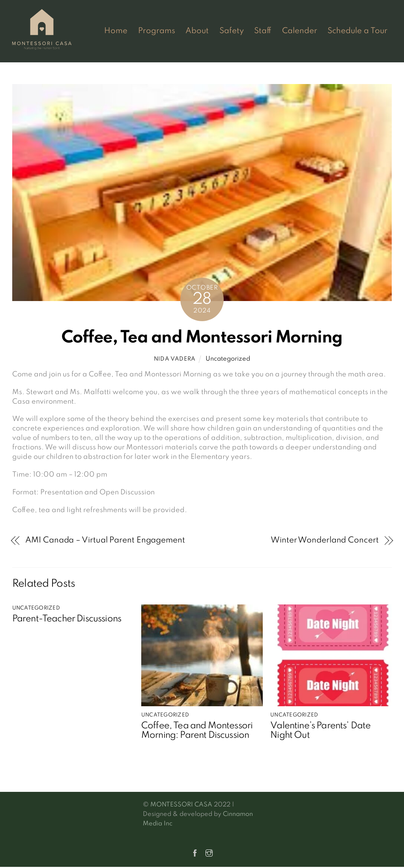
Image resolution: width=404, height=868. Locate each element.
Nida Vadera (175, 359)
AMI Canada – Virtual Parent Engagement (105, 540)
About (197, 31)
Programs (157, 31)
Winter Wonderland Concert (325, 540)
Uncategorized (228, 359)
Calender (300, 31)
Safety (232, 31)
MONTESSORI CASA (181, 804)
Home (116, 31)
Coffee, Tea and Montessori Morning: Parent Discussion (197, 731)
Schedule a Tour (357, 31)
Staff (263, 31)
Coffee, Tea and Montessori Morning (202, 338)
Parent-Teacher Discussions (67, 619)
